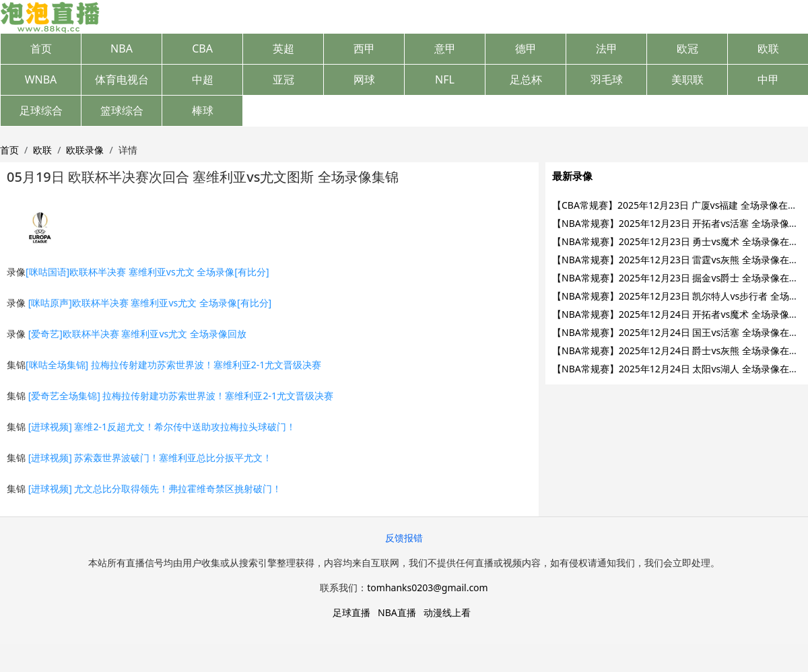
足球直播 (351, 612)
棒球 (203, 110)
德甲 (526, 48)
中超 (203, 79)
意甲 (445, 48)
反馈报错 (404, 538)
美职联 (687, 79)
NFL (445, 79)
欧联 (768, 48)
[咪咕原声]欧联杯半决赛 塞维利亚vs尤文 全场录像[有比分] (150, 303)
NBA (122, 48)
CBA (202, 48)
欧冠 (687, 48)
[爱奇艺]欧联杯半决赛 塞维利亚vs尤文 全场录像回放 (137, 334)
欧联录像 (85, 150)
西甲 (364, 48)
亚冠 (283, 79)
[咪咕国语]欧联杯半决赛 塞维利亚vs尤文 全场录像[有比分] (147, 272)
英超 (283, 48)
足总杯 (526, 79)
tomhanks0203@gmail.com (427, 587)
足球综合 (41, 110)
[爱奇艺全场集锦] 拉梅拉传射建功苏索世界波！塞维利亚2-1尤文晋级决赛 (181, 396)
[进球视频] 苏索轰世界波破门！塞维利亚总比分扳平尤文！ (150, 458)
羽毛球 (607, 79)
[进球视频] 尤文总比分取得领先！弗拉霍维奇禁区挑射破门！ (155, 489)
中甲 (768, 79)
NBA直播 (397, 612)
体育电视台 (122, 79)
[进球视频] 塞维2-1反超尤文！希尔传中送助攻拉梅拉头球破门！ (162, 427)
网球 (364, 79)
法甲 (607, 48)
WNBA (41, 79)
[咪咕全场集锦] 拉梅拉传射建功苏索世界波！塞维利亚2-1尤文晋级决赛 (173, 365)
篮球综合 (122, 110)
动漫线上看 (447, 612)
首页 (41, 48)
